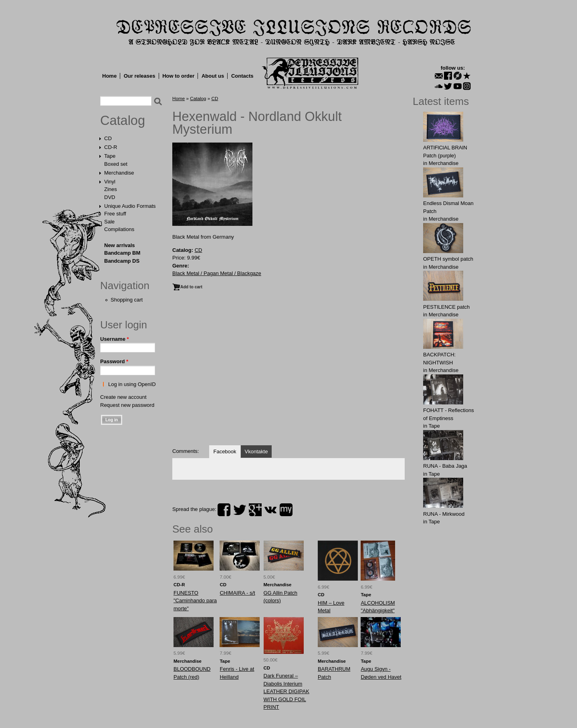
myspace (286, 510)
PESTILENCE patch (446, 307)
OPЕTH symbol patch (448, 259)
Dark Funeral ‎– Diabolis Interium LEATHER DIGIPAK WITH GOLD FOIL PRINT (286, 691)
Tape (110, 156)
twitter (240, 510)
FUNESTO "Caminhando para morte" (195, 601)
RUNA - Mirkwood (444, 514)
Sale (109, 222)
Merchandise (119, 173)
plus (255, 510)
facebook (224, 510)
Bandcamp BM (122, 253)
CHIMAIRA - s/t (237, 593)
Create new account (123, 397)
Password (114, 361)
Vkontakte (256, 451)
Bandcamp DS (122, 261)
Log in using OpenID (132, 384)
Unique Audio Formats (130, 206)
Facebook (225, 451)
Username (115, 339)
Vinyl (110, 182)
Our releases (140, 76)
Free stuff (115, 214)
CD (108, 138)
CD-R (111, 147)
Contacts (242, 76)
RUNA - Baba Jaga (445, 466)
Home (109, 76)
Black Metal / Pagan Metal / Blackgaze (217, 273)
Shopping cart (127, 300)
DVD (110, 197)
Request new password (127, 405)
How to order (178, 76)
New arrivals (120, 245)
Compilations (119, 229)
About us (213, 76)
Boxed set (116, 164)
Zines (111, 189)
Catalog (123, 121)
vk (270, 510)
